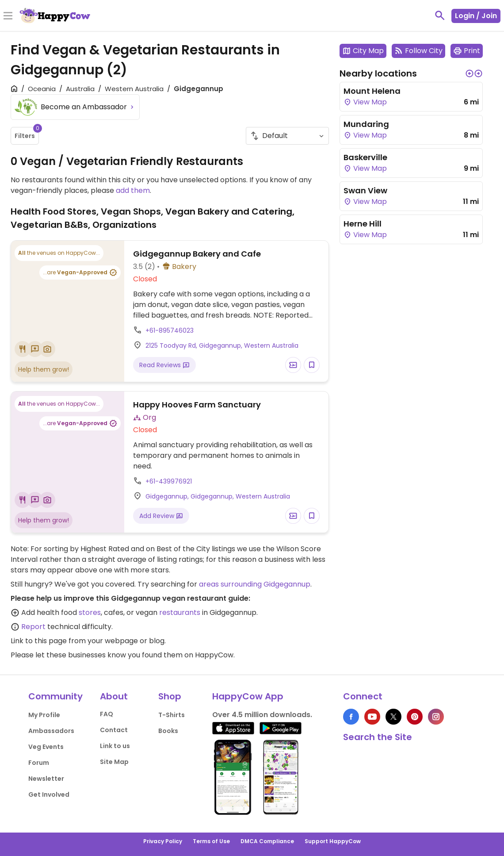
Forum (39, 763)
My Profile (44, 715)
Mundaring (366, 124)
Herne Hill (363, 224)
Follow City (418, 51)
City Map (363, 51)
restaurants (180, 612)
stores (90, 612)
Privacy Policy (163, 841)
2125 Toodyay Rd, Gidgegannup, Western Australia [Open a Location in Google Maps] (222, 345)
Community (55, 696)
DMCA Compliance (267, 841)
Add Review (161, 516)
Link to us (115, 746)
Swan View (365, 190)
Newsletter (46, 779)
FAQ (107, 714)
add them (133, 190)
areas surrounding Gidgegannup (255, 584)
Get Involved (49, 795)
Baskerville (365, 157)
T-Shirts (172, 715)
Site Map (114, 762)
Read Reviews (164, 365)
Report (33, 627)
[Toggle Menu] (8, 16)
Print (467, 51)
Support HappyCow (333, 841)
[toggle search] (440, 15)
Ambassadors (51, 731)
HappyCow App (248, 696)
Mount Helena (372, 91)
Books (168, 731)
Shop (170, 696)
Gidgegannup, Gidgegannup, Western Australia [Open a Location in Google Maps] (218, 496)
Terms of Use (211, 841)
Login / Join (476, 16)
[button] (470, 73)
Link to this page (39, 641)
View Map (365, 102)
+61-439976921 (169, 481)
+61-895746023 (170, 330)
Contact (114, 730)
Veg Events (46, 747)
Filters (27, 134)
